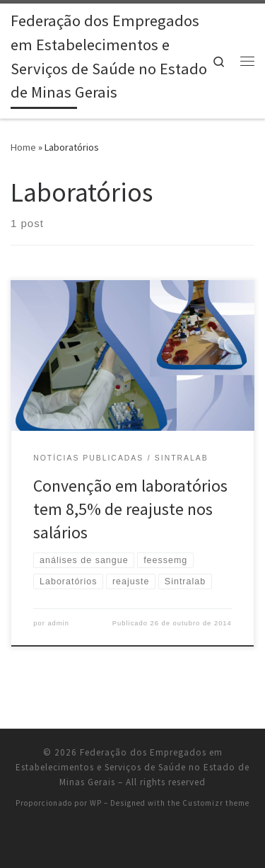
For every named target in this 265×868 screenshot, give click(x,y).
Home (23, 147)
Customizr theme (216, 803)
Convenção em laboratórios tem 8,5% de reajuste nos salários (130, 509)
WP (96, 803)
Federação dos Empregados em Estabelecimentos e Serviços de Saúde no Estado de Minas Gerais (132, 767)
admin (58, 623)
